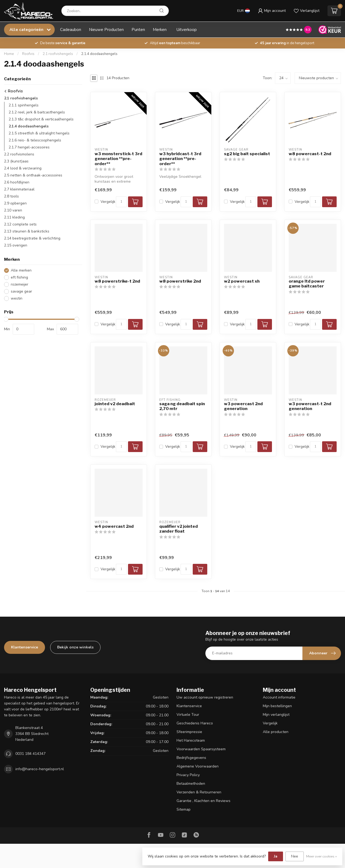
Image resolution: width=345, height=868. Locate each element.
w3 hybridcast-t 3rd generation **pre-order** (180, 159)
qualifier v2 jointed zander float (179, 529)
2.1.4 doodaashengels (99, 54)
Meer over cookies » (322, 856)
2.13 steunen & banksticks (27, 231)
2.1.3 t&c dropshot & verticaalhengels (41, 119)
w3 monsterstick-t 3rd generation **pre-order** (118, 159)
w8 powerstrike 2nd (180, 281)
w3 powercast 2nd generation (243, 406)
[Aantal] (121, 202)
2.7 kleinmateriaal (19, 189)
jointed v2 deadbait (115, 404)
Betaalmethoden (191, 784)
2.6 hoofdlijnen (17, 182)
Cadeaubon (71, 29)
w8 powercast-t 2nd (310, 154)
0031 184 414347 (30, 754)
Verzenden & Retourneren (199, 792)
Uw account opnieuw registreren (205, 697)
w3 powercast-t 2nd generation (310, 406)
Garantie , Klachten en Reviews (203, 801)
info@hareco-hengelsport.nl (40, 769)
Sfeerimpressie (189, 732)
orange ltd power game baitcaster (307, 284)
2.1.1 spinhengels (24, 105)
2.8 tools (11, 196)
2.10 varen (13, 210)
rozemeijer (20, 284)
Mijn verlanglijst (276, 715)
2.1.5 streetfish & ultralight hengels (39, 133)
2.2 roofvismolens (19, 154)
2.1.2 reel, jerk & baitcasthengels (37, 112)
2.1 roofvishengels (58, 54)
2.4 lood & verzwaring (23, 168)
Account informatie (279, 697)
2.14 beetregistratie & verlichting (32, 238)
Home (9, 54)
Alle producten (276, 732)
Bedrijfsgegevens (191, 758)
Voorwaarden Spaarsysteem (201, 749)
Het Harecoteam (191, 740)
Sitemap (184, 809)
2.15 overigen (16, 245)
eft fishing (19, 277)
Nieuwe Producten (106, 29)
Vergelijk (108, 202)
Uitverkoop (187, 29)
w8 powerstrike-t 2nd (117, 281)
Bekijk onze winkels (75, 647)
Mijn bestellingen (277, 706)
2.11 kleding (14, 217)
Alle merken (21, 270)
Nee (295, 856)
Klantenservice (25, 647)
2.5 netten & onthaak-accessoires (33, 175)
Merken (160, 29)
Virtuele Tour (188, 715)
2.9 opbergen (15, 203)
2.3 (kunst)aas (16, 161)
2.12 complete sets (20, 224)
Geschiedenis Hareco (195, 723)
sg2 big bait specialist (247, 154)
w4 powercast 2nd (114, 526)
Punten (138, 29)
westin (17, 298)
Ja (276, 856)
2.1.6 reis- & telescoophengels (35, 140)
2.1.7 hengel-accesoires (29, 147)
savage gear (21, 291)
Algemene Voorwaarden (198, 766)
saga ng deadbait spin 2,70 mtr (182, 406)
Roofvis (28, 54)
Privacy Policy (188, 775)
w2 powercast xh (242, 281)
